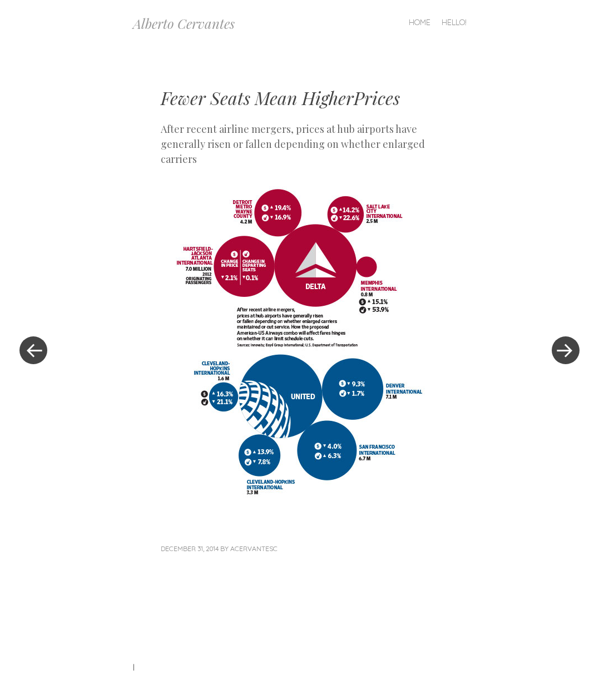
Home (420, 22)
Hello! (454, 22)
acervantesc (254, 548)
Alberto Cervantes (184, 23)
